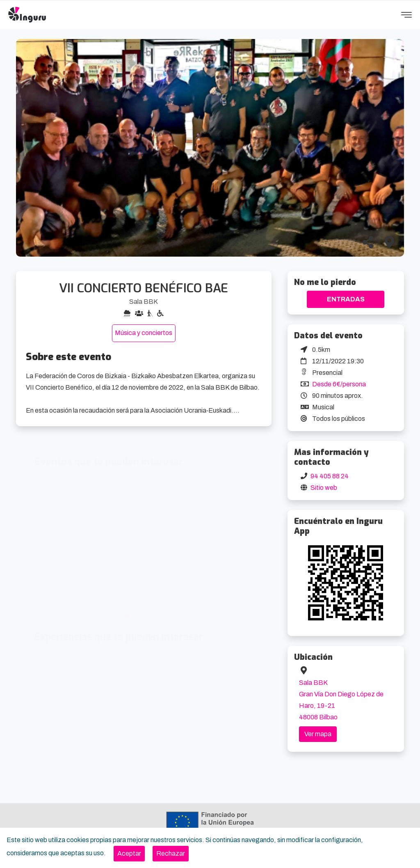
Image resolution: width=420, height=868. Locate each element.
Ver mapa (318, 734)
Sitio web (324, 488)
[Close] (129, 854)
